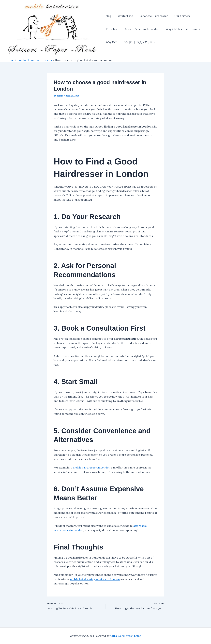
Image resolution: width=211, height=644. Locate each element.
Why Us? (111, 43)
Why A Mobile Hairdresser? (180, 29)
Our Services (179, 16)
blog (109, 16)
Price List (112, 29)
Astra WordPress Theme (126, 636)
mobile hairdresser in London (92, 468)
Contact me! (124, 16)
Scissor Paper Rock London (141, 29)
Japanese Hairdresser (151, 16)
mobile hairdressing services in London (95, 580)
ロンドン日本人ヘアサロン (138, 43)
